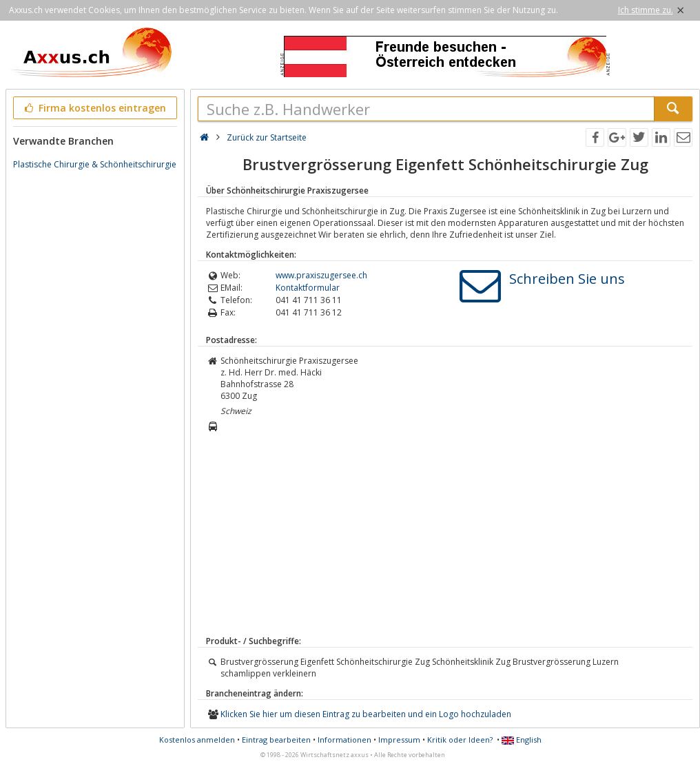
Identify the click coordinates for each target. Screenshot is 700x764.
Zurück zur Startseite (267, 137)
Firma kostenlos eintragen (94, 108)
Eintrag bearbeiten (276, 740)
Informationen (344, 740)
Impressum (399, 740)
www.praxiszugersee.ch (321, 275)
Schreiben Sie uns (567, 279)
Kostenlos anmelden (197, 740)
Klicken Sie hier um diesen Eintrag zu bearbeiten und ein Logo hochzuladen (366, 714)
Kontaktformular (308, 288)
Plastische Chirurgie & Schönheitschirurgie (95, 164)
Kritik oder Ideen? (460, 740)
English (522, 740)
